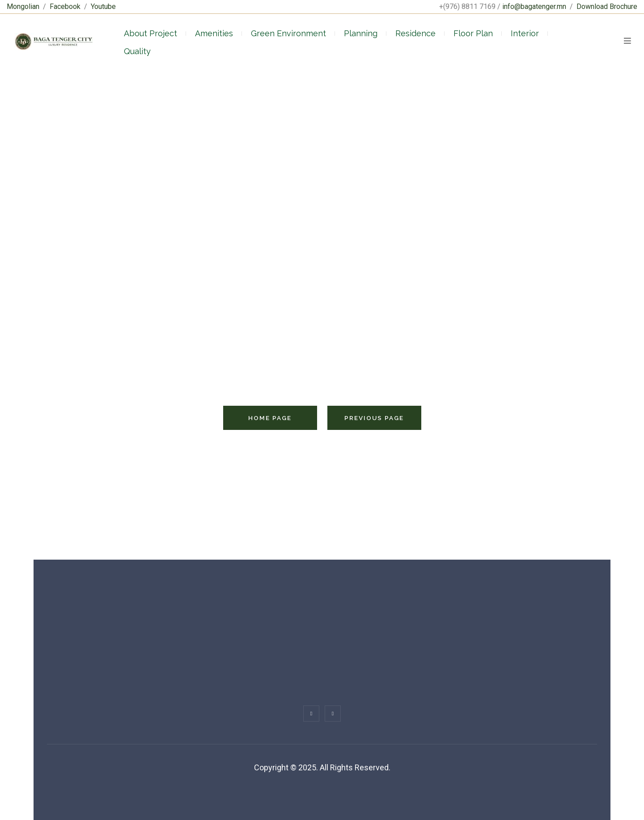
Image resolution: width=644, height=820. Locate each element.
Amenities (214, 33)
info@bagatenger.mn (534, 6)
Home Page (270, 418)
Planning (361, 33)
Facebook (65, 6)
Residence (415, 33)
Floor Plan (473, 33)
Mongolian (23, 6)
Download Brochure (607, 6)
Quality (137, 51)
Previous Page (374, 418)
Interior (525, 33)
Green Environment (288, 33)
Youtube (103, 6)
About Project (150, 33)
